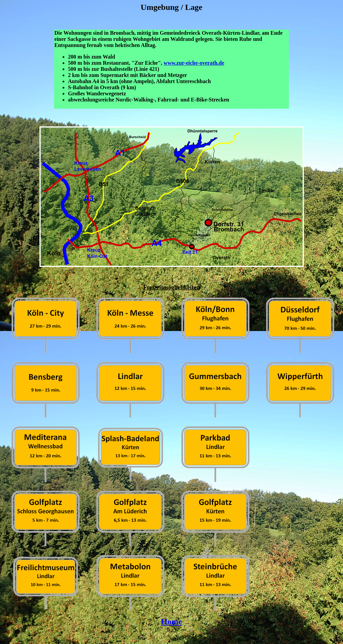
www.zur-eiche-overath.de (194, 63)
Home (171, 622)
